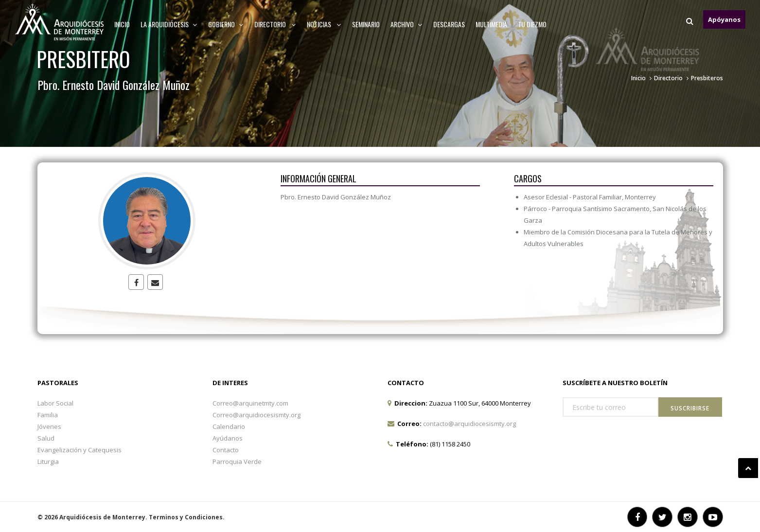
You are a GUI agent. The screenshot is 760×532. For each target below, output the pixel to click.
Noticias (324, 24)
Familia (48, 415)
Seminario (366, 24)
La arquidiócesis (169, 24)
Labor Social (55, 403)
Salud (46, 438)
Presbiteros (707, 78)
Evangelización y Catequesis (80, 450)
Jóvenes (49, 426)
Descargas (449, 24)
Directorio (275, 24)
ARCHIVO (407, 24)
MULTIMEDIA (491, 24)
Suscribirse (690, 408)
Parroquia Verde (237, 461)
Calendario (229, 426)
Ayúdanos (228, 438)
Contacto (226, 450)
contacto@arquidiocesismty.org (469, 424)
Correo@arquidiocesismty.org (256, 415)
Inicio (122, 24)
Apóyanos (724, 19)
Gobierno (226, 24)
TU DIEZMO (532, 24)
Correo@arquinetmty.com (250, 403)
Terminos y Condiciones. (187, 517)
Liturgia (48, 461)
